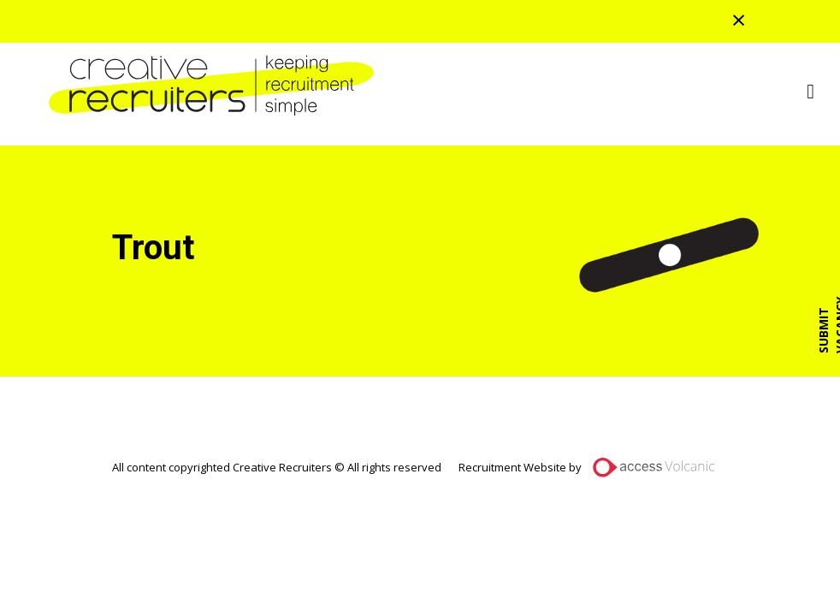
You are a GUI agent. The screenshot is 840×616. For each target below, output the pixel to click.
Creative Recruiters (205, 86)
